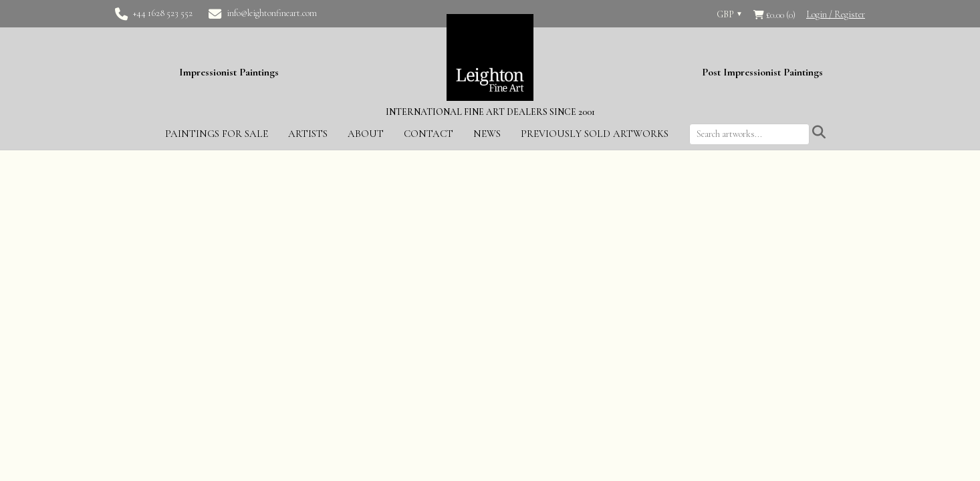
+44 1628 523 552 (163, 13)
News (487, 134)
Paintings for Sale (217, 134)
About (366, 134)
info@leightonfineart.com (272, 13)
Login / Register (836, 14)
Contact (428, 134)
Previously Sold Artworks (595, 134)
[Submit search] (819, 133)
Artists (308, 134)
